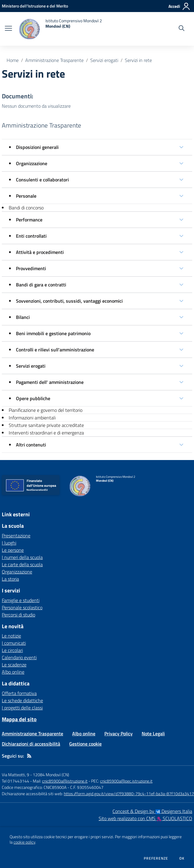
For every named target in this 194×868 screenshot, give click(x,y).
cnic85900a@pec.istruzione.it (126, 781)
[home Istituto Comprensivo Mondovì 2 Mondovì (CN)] (60, 29)
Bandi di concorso (26, 208)
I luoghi (9, 543)
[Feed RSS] (29, 756)
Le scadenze (14, 665)
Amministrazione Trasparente (54, 60)
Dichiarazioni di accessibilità (31, 744)
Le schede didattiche (22, 700)
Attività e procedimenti (40, 252)
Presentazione (16, 536)
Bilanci (23, 317)
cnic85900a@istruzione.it (65, 781)
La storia (10, 579)
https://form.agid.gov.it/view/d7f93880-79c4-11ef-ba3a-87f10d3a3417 (129, 794)
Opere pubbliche (33, 398)
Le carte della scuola (22, 564)
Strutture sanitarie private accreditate (46, 425)
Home (13, 60)
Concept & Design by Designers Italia (152, 811)
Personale (26, 196)
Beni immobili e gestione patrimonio (53, 333)
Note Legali (153, 734)
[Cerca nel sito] (182, 29)
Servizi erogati (104, 60)
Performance (29, 220)
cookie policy (24, 842)
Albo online (13, 672)
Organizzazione (32, 163)
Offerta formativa (19, 693)
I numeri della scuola (22, 557)
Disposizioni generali (37, 147)
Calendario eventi (19, 657)
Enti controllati (31, 236)
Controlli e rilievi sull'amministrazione (55, 350)
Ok (182, 858)
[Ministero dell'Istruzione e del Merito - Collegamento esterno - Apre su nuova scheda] (35, 6)
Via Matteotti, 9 (15, 775)
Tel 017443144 (15, 781)
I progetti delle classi (22, 708)
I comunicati (14, 643)
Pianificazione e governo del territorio (46, 410)
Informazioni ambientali (32, 418)
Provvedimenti (31, 268)
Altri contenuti (31, 445)
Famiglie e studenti (21, 600)
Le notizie (11, 636)
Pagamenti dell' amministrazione (50, 382)
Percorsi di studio (18, 615)
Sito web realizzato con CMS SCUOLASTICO (145, 818)
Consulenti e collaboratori (42, 180)
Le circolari (12, 650)
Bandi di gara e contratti (41, 285)
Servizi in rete (138, 60)
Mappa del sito (19, 719)
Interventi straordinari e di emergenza (46, 433)
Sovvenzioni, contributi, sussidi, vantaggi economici (69, 301)
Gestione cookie (85, 744)
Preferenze (156, 858)
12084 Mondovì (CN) (51, 775)
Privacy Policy (119, 734)
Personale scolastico (22, 607)
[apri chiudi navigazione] (8, 29)
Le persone (13, 550)
